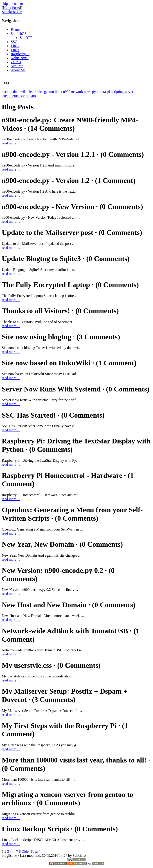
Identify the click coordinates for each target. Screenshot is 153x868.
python (97, 92)
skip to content (12, 4)
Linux (15, 46)
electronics (35, 92)
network (77, 92)
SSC (14, 42)
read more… (11, 143)
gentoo (49, 92)
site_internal (11, 96)
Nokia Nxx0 (20, 58)
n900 (67, 92)
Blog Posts (12, 8)
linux (59, 92)
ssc (23, 96)
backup (7, 92)
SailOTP (26, 38)
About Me (18, 70)
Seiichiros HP (12, 12)
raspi (107, 92)
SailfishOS (19, 34)
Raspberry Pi (20, 54)
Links (15, 50)
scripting (117, 92)
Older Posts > (31, 851)
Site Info (17, 66)
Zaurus (16, 62)
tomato (31, 96)
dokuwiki (20, 92)
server (129, 92)
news (88, 92)
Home (15, 30)
